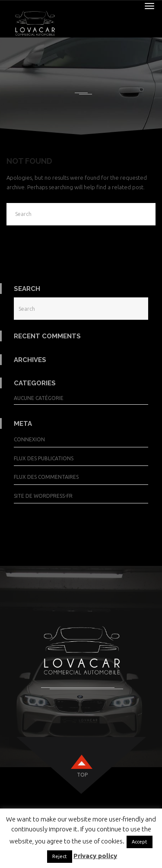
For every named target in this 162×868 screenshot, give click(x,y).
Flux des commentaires (46, 477)
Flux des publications (44, 458)
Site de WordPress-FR (43, 496)
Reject (60, 856)
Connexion (29, 439)
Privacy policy (95, 856)
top (82, 775)
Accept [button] (140, 842)
